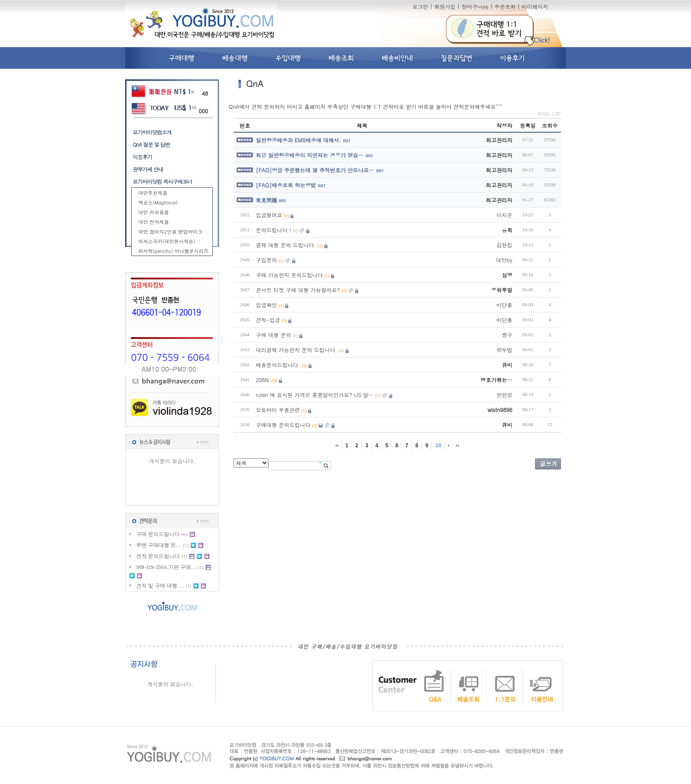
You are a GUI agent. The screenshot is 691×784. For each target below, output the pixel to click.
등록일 (528, 125)
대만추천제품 (153, 193)
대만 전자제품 (154, 222)
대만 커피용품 (154, 212)
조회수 (550, 125)
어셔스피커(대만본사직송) (167, 241)
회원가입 (445, 6)
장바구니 (475, 6)
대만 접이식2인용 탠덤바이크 (171, 232)
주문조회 (505, 6)
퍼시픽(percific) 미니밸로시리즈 (173, 251)
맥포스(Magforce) (158, 203)
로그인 (420, 6)
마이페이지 (535, 6)
